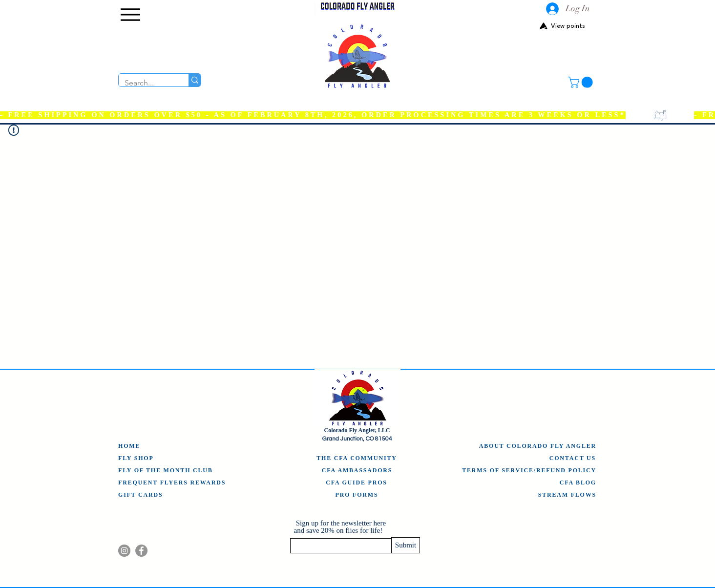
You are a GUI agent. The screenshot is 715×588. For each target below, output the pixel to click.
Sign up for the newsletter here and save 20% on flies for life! (340, 527)
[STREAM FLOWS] (567, 495)
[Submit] (406, 545)
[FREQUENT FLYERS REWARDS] (173, 483)
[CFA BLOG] (577, 483)
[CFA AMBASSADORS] (357, 471)
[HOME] (131, 446)
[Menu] (130, 15)
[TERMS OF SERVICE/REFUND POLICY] (529, 471)
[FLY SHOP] (137, 458)
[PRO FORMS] (357, 495)
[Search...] (146, 83)
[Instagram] (124, 551)
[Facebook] (141, 551)
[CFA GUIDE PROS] (357, 483)
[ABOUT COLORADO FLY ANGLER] (536, 446)
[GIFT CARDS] (143, 495)
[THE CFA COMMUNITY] (357, 458)
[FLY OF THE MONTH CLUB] (168, 471)
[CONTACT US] (570, 458)
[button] (582, 82)
